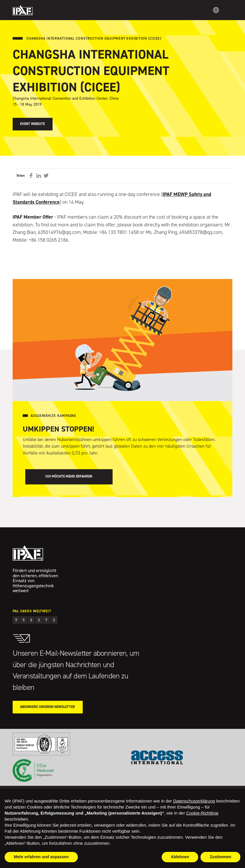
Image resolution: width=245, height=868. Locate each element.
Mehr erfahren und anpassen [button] (41, 857)
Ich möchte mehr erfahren (69, 476)
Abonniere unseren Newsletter (48, 707)
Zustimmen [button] (220, 857)
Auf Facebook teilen (31, 176)
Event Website (32, 124)
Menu (229, 10)
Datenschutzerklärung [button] (194, 801)
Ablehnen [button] (180, 857)
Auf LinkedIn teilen (38, 176)
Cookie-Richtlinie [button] (202, 813)
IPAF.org (23, 10)
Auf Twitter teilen (46, 176)
